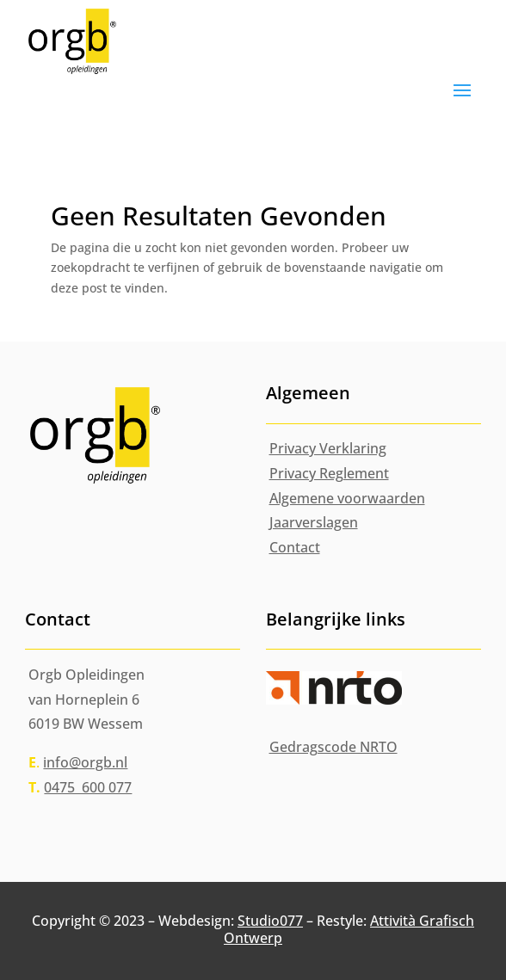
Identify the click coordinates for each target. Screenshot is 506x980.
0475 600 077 (88, 787)
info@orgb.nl (85, 762)
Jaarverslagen (314, 522)
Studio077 (270, 921)
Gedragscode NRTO (333, 747)
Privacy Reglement (329, 473)
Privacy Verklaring (328, 448)
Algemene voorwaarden (347, 498)
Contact (295, 547)
